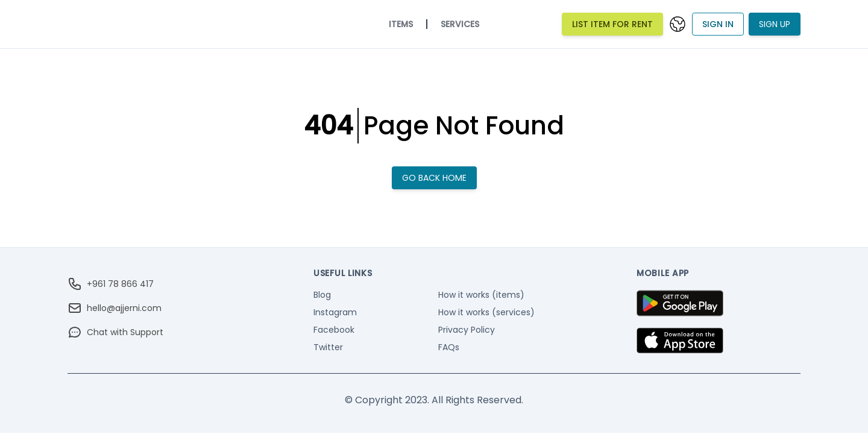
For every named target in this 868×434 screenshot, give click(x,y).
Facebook (334, 330)
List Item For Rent (612, 24)
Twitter (328, 347)
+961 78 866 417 (111, 284)
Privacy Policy (467, 330)
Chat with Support (115, 332)
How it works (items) (481, 295)
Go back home (434, 178)
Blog (322, 295)
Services (460, 24)
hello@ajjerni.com (115, 308)
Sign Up (775, 24)
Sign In (718, 24)
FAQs (449, 347)
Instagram (335, 312)
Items (401, 24)
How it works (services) (486, 312)
